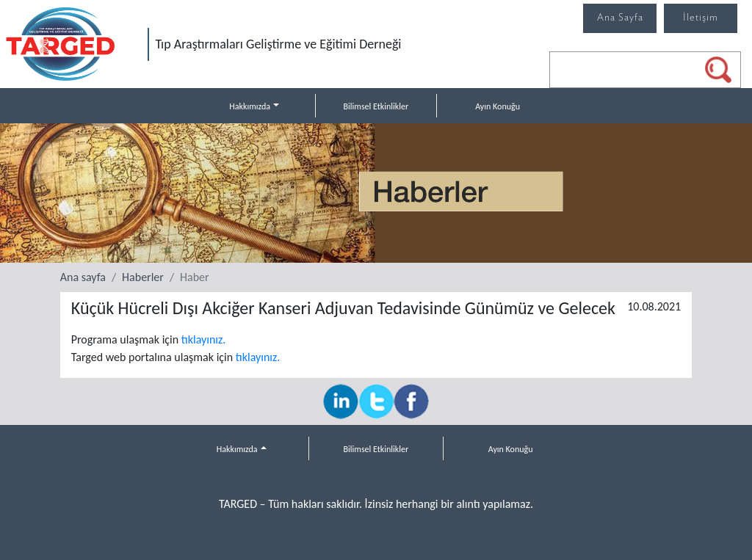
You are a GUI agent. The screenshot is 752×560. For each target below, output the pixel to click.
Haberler (143, 277)
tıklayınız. (204, 339)
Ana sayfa (83, 277)
